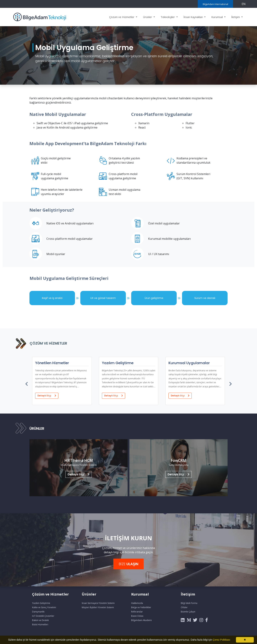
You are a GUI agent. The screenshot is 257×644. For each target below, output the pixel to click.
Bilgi (79, 474)
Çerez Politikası (221, 640)
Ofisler (184, 607)
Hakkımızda (137, 603)
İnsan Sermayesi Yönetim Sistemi (98, 603)
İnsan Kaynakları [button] (194, 17)
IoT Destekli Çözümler (43, 616)
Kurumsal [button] (217, 17)
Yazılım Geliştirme (41, 603)
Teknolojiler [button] (168, 17)
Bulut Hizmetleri (40, 624)
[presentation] (27, 383)
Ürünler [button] (148, 17)
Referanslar (137, 612)
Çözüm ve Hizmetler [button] (122, 17)
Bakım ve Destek (40, 620)
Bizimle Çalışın (188, 612)
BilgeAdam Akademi (141, 620)
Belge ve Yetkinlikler (141, 607)
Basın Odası (137, 616)
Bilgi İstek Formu (189, 603)
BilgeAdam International (215, 4)
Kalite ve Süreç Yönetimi (44, 607)
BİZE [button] (128, 564)
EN (244, 4)
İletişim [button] (236, 17)
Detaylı (47, 395)
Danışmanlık (38, 612)
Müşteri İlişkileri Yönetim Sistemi (98, 607)
